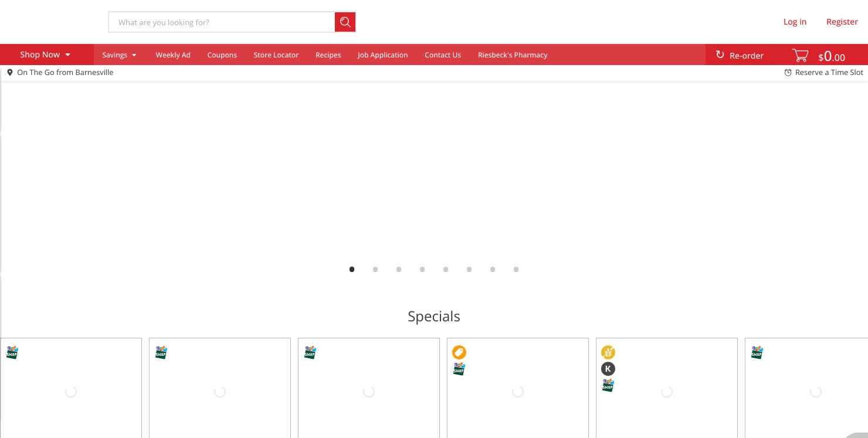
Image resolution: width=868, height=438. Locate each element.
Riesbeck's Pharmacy (513, 55)
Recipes (328, 55)
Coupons (222, 55)
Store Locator (277, 55)
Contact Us (443, 55)
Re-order (747, 56)
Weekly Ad (173, 55)
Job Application (383, 55)
